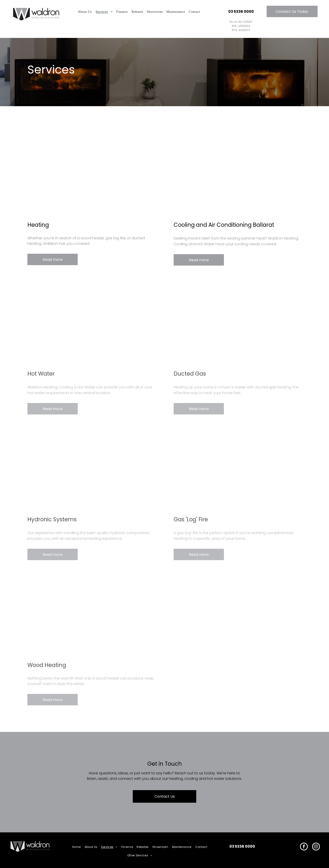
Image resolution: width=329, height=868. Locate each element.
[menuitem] (85, 12)
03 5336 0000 (242, 846)
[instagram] (316, 847)
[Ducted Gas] (238, 325)
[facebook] (304, 847)
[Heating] (91, 174)
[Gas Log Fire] (238, 470)
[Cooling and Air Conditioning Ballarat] (238, 174)
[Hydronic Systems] (91, 470)
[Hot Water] (91, 325)
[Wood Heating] (91, 616)
